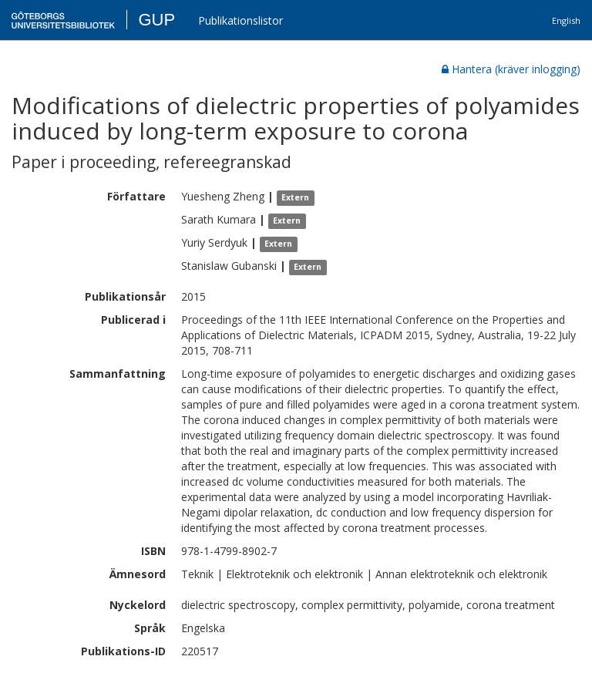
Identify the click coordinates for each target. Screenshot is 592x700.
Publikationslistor (240, 20)
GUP (156, 20)
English (566, 20)
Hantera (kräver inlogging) (511, 69)
